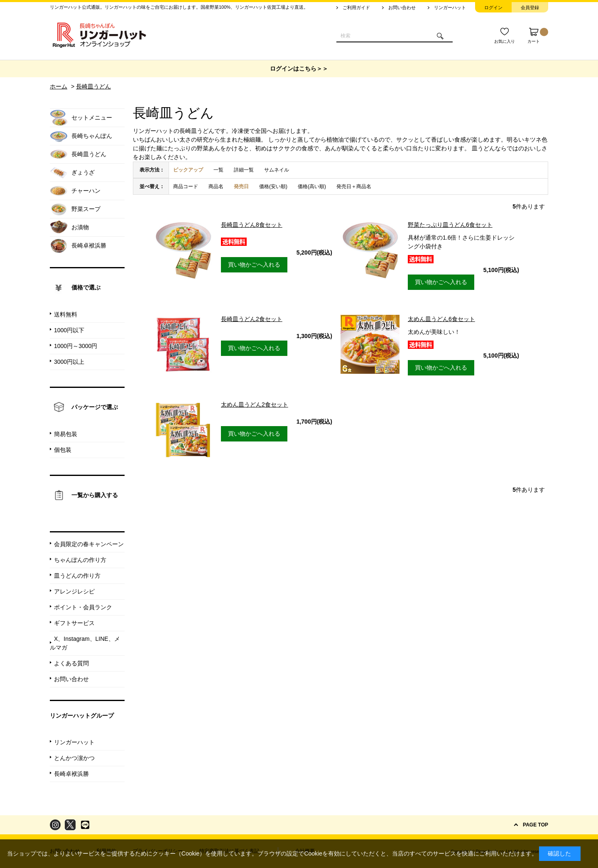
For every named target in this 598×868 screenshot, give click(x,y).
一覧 (218, 170)
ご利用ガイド (356, 7)
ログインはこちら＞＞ (299, 69)
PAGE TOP (536, 825)
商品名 (216, 186)
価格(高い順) (312, 186)
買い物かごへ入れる (254, 265)
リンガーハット (450, 7)
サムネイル (277, 170)
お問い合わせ (402, 7)
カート (538, 36)
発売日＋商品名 (354, 186)
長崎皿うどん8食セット (252, 225)
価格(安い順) (273, 186)
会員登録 (530, 7)
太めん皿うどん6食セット (441, 319)
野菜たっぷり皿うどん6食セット (450, 225)
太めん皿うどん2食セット (255, 405)
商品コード (186, 186)
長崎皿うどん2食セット (252, 319)
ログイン (493, 7)
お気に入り (505, 41)
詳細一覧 (244, 170)
